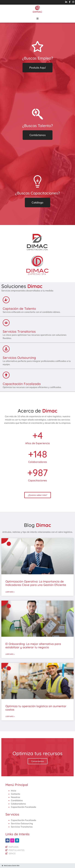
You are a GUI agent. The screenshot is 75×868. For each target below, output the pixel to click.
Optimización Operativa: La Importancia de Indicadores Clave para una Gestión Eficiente (36, 583)
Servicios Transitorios (19, 331)
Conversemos (38, 761)
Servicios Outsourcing (19, 358)
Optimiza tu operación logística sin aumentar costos (36, 708)
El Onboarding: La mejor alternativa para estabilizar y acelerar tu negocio (33, 646)
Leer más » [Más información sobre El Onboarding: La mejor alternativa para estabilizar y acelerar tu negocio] (10, 654)
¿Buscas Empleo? (38, 58)
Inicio (13, 791)
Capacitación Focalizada (22, 384)
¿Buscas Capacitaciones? (37, 193)
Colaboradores (18, 804)
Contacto (15, 794)
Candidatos (17, 800)
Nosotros (15, 797)
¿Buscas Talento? (38, 126)
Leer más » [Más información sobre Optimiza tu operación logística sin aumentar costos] (10, 716)
